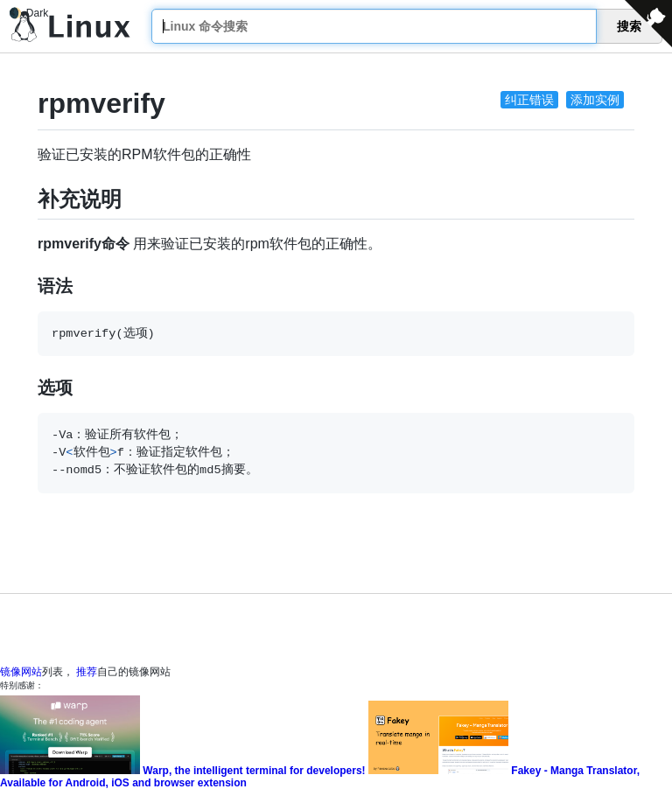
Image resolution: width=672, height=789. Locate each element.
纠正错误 (529, 100)
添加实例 (595, 100)
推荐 (87, 672)
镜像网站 (21, 672)
